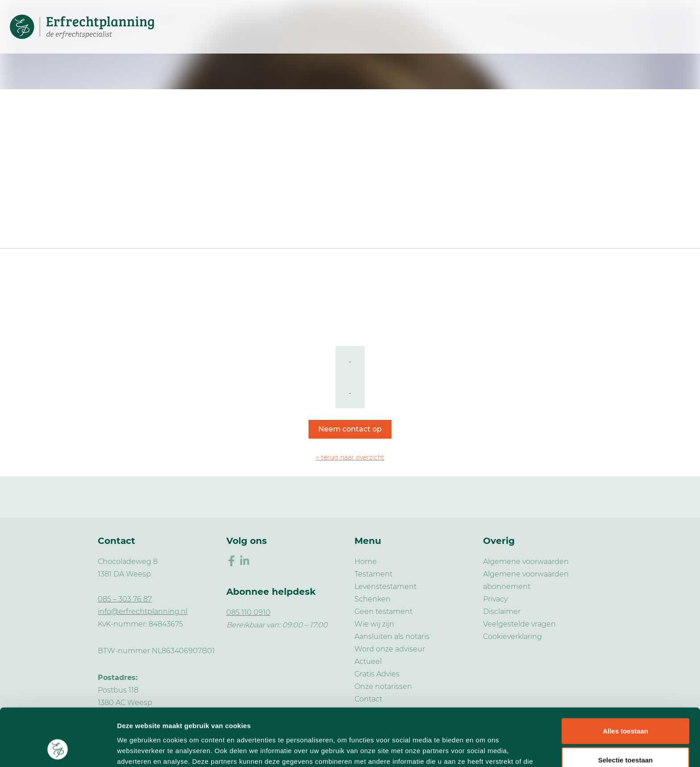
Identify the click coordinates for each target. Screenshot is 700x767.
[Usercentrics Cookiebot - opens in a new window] (58, 750)
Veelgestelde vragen (519, 624)
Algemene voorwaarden (526, 562)
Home (366, 562)
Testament (373, 574)
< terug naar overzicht (350, 457)
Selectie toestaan (626, 709)
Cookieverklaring (512, 636)
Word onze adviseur (390, 649)
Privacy (495, 599)
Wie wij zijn (374, 624)
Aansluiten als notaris (392, 636)
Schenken (373, 599)
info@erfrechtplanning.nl (143, 612)
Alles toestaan (625, 679)
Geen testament (383, 612)
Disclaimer (502, 612)
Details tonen (482, 749)
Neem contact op (350, 429)
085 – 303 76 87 (125, 599)
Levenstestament (385, 587)
